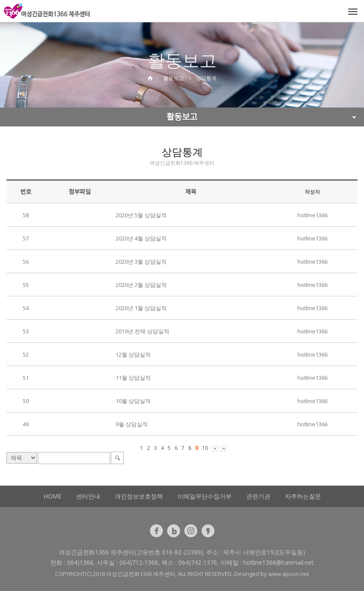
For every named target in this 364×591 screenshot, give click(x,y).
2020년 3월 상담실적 (141, 262)
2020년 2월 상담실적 (141, 285)
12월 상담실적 (133, 354)
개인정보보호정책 (139, 496)
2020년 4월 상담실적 (141, 238)
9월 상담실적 (132, 424)
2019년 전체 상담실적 (142, 331)
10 (205, 448)
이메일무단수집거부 (205, 496)
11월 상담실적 (133, 378)
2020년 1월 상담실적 (141, 308)
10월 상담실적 (133, 401)
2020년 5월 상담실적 (141, 215)
